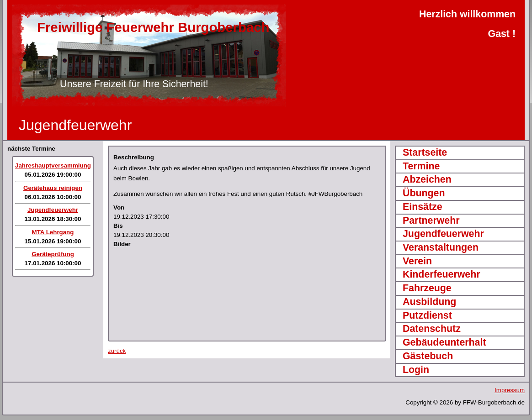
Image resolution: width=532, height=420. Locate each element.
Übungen (424, 193)
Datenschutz (432, 329)
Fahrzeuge (427, 288)
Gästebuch (428, 356)
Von (119, 207)
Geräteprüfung (53, 254)
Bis (118, 226)
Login (416, 370)
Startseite (425, 152)
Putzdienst (427, 315)
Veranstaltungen (441, 247)
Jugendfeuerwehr (53, 210)
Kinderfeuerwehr (441, 274)
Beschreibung (134, 157)
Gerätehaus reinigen (53, 188)
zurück (117, 351)
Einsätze (423, 207)
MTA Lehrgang (53, 232)
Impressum (510, 390)
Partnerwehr (431, 220)
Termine (421, 166)
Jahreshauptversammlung (53, 165)
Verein (417, 261)
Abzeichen (427, 179)
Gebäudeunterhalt (444, 342)
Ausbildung (429, 302)
